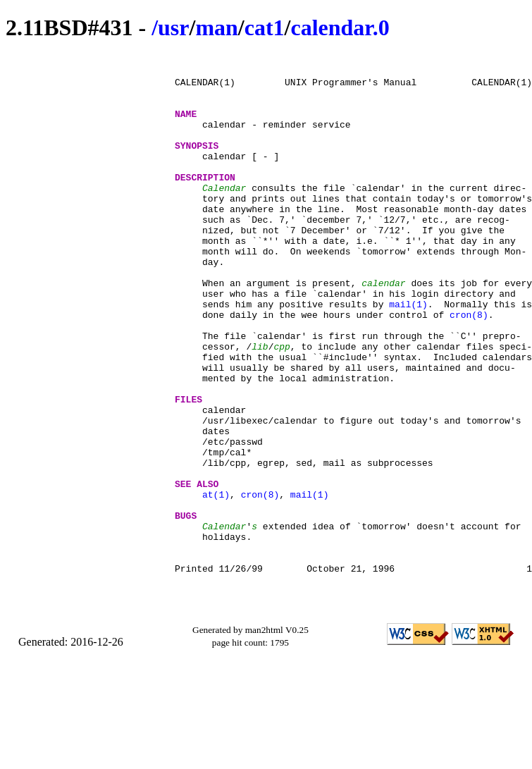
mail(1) (408, 355)
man (216, 27)
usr (173, 27)
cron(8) (469, 367)
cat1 (265, 27)
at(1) (216, 583)
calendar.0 (340, 27)
